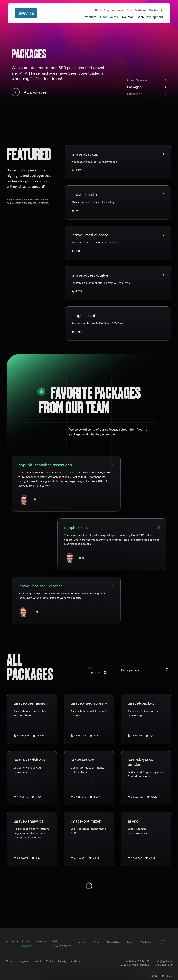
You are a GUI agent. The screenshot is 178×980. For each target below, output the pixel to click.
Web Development (150, 17)
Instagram (23, 961)
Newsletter (118, 10)
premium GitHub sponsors (36, 200)
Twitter (50, 961)
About (98, 10)
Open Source (109, 17)
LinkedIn (37, 961)
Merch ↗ (153, 10)
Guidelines (140, 10)
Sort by (92, 668)
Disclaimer (167, 976)
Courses (128, 17)
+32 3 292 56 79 (164, 965)
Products (90, 17)
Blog (106, 10)
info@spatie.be (164, 961)
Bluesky (62, 961)
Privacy (155, 976)
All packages (29, 92)
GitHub (9, 961)
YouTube (76, 961)
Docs (129, 10)
